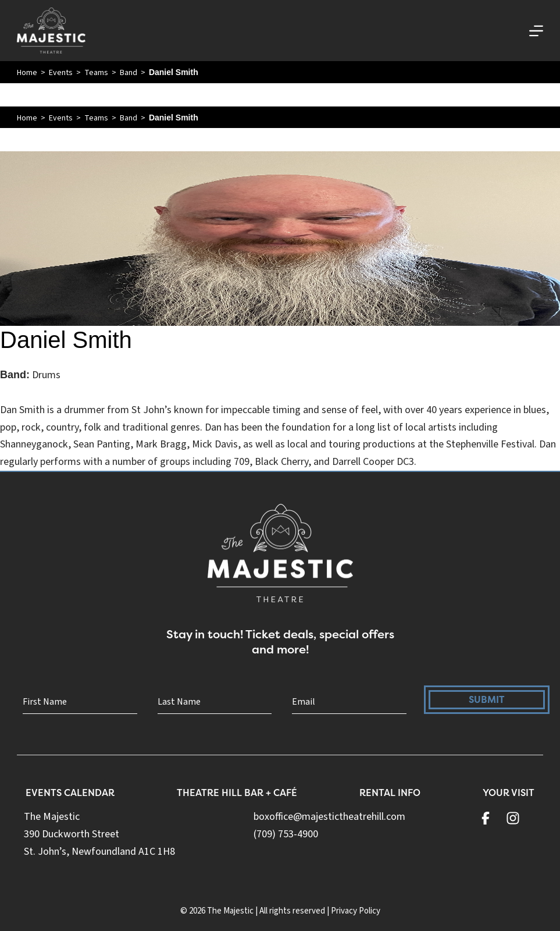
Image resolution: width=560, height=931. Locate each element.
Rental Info (390, 793)
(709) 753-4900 (286, 834)
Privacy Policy (356, 911)
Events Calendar (70, 793)
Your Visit (509, 793)
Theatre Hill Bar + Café (237, 793)
